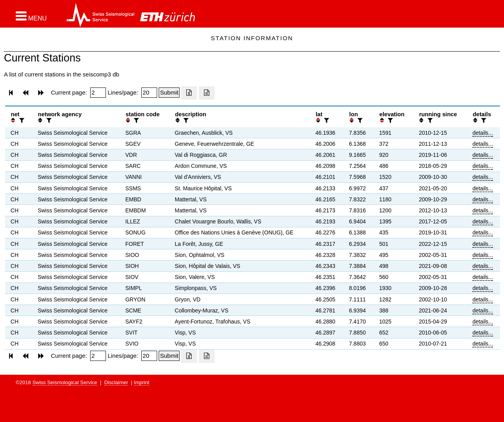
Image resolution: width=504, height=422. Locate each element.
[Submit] (169, 93)
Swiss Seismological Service (65, 382)
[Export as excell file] (189, 93)
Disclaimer (116, 382)
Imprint (142, 382)
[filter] (21, 120)
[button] (31, 16)
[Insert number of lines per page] (149, 93)
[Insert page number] (98, 93)
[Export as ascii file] (207, 93)
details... (483, 133)
